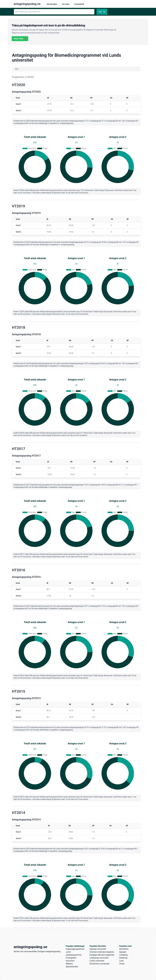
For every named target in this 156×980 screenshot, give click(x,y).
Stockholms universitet (99, 964)
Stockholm (124, 949)
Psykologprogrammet (75, 949)
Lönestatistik (79, 4)
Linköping (123, 955)
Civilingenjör (71, 958)
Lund (121, 961)
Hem (17, 69)
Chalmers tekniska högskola (102, 952)
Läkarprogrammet (74, 955)
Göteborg (123, 958)
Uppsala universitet (98, 949)
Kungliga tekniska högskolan (102, 955)
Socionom (70, 961)
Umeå (122, 964)
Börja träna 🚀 (20, 39)
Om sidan (66, 4)
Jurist (68, 952)
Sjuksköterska (72, 967)
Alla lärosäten (52, 4)
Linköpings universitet (99, 958)
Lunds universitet (97, 961)
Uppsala (123, 952)
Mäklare (69, 964)
